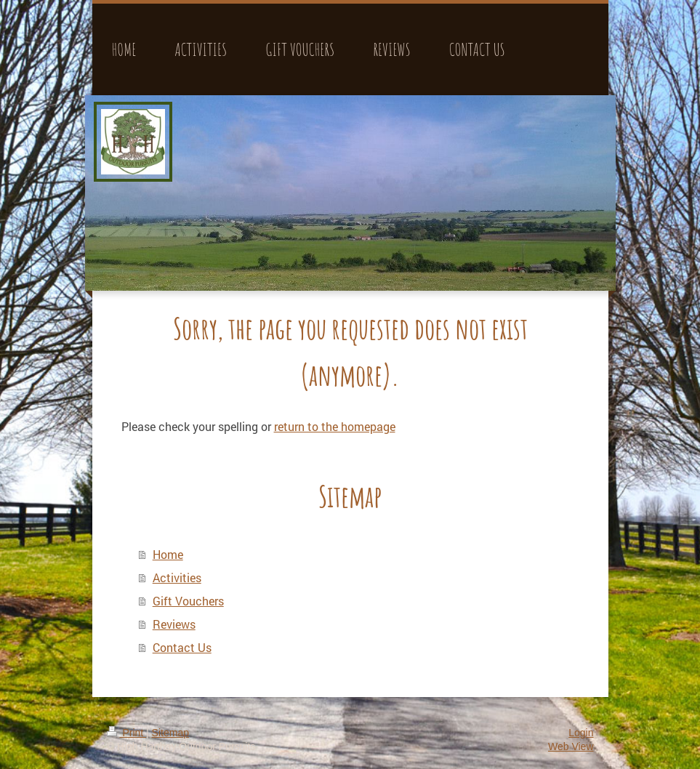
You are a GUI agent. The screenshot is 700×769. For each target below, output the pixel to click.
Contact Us (182, 647)
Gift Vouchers (188, 601)
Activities (177, 577)
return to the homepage (335, 426)
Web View (571, 746)
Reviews (174, 624)
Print (127, 733)
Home (168, 554)
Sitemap (170, 733)
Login (581, 733)
